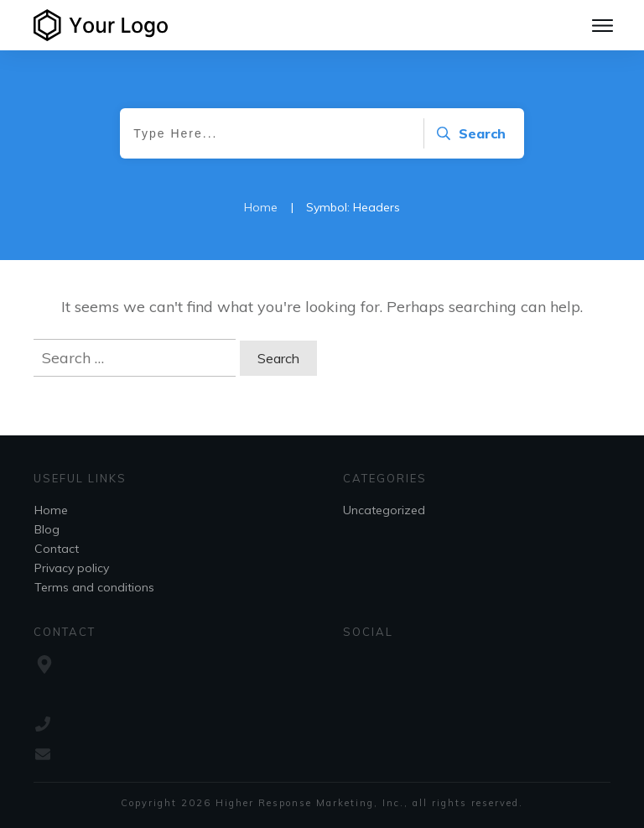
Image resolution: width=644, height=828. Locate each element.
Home (51, 510)
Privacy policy (72, 568)
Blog (47, 529)
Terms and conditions (94, 587)
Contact (57, 549)
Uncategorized (384, 510)
